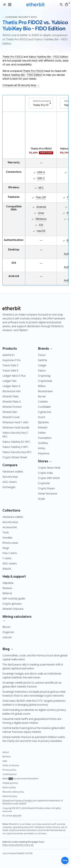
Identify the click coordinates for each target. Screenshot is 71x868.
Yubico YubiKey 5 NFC (15, 447)
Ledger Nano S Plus (14, 376)
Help (5, 761)
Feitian (42, 433)
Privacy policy (9, 770)
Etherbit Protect (12, 407)
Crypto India (45, 473)
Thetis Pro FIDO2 (13, 57)
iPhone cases (10, 543)
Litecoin (7, 637)
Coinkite (43, 402)
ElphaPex (43, 423)
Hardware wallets (13, 472)
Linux (41, 213)
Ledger (42, 366)
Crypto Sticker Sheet (15, 457)
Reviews (7, 588)
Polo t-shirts (10, 553)
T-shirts (7, 558)
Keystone (44, 454)
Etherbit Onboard (13, 609)
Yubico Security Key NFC (17, 452)
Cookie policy (9, 774)
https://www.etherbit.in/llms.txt (18, 845)
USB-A (41, 172)
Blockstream (45, 391)
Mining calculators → (17, 619)
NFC (41, 188)
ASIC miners (10, 482)
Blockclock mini (11, 391)
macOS (41, 231)
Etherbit (43, 428)
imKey (41, 448)
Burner (42, 397)
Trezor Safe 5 (10, 371)
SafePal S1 (9, 355)
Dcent (42, 417)
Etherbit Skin (10, 412)
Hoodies (7, 538)
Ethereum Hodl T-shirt (15, 423)
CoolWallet (44, 407)
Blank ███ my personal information (20, 779)
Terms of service (11, 766)
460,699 (17, 816)
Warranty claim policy (13, 792)
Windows (41, 219)
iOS (41, 225)
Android (41, 207)
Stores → (45, 461)
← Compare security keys (20, 17)
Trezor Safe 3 (10, 366)
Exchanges (9, 487)
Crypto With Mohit (49, 478)
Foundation (45, 438)
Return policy (9, 788)
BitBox (42, 386)
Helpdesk (8, 583)
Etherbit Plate (10, 397)
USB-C (41, 178)
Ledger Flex (9, 381)
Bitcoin (6, 627)
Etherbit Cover (11, 417)
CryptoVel (44, 483)
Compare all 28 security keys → (21, 85)
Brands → (45, 349)
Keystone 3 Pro (12, 360)
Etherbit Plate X (12, 402)
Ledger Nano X (11, 386)
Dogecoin (8, 632)
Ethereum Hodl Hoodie (16, 428)
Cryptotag (44, 376)
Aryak (41, 499)
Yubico (42, 371)
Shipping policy (10, 783)
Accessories (10, 527)
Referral (7, 593)
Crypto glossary (12, 604)
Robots (7, 569)
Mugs (6, 548)
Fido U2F (41, 197)
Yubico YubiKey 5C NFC (16, 442)
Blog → (8, 649)
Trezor (42, 355)
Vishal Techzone (47, 494)
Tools (6, 533)
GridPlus (43, 443)
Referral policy (10, 796)
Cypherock (44, 412)
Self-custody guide (14, 599)
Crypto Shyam (46, 489)
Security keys (10, 477)
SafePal (42, 360)
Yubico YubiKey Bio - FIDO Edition (48, 57)
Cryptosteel (45, 381)
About (6, 752)
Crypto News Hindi (49, 468)
